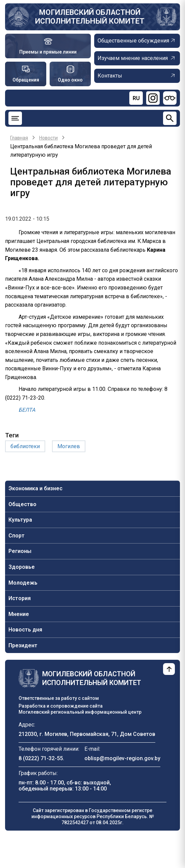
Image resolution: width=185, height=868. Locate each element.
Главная (19, 138)
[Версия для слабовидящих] (170, 98)
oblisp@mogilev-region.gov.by (122, 758)
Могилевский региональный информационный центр (80, 712)
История (20, 598)
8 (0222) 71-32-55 (41, 758)
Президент (23, 645)
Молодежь (23, 583)
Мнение (19, 614)
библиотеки (25, 446)
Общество (22, 504)
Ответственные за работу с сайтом (59, 698)
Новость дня (25, 630)
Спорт (17, 536)
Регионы (20, 551)
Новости (48, 138)
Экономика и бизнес (35, 488)
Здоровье (22, 567)
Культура (20, 520)
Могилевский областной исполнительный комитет (90, 17)
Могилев (69, 446)
